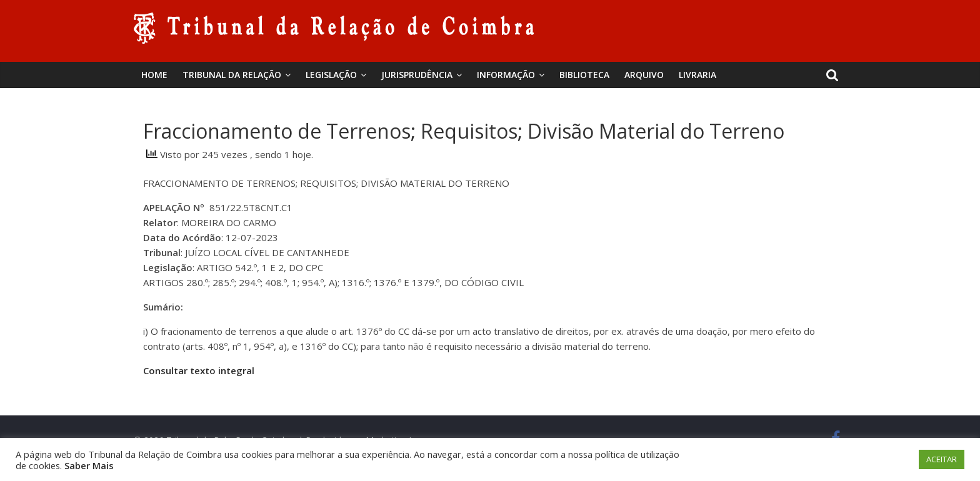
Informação (506, 75)
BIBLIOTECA (584, 75)
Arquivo (644, 75)
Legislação (331, 75)
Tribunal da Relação (232, 75)
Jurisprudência (417, 75)
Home (154, 75)
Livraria (697, 75)
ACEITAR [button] (942, 459)
